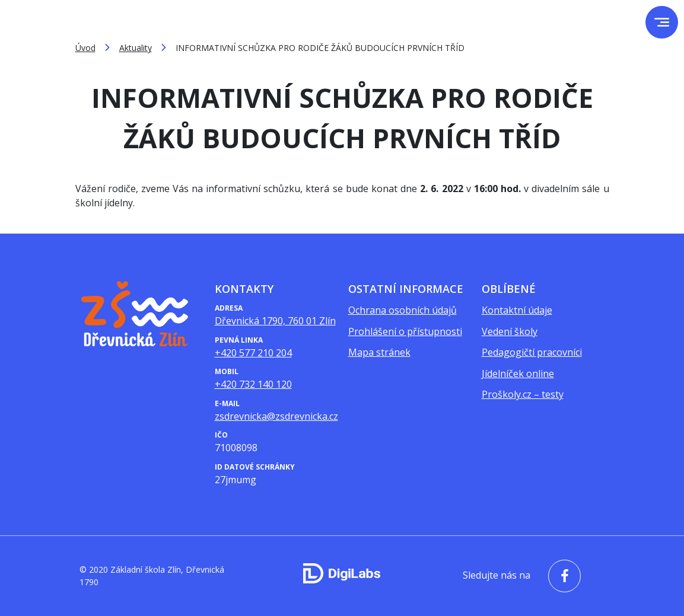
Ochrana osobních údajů (403, 310)
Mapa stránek (379, 352)
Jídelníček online (518, 374)
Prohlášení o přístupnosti (405, 331)
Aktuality (136, 48)
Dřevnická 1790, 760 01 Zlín (275, 321)
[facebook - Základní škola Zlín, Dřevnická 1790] (561, 576)
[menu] (662, 22)
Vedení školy (510, 331)
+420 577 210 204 (253, 353)
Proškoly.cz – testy (523, 394)
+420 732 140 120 (253, 384)
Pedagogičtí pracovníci (532, 352)
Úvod (85, 48)
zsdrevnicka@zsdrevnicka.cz (276, 416)
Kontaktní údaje (517, 310)
